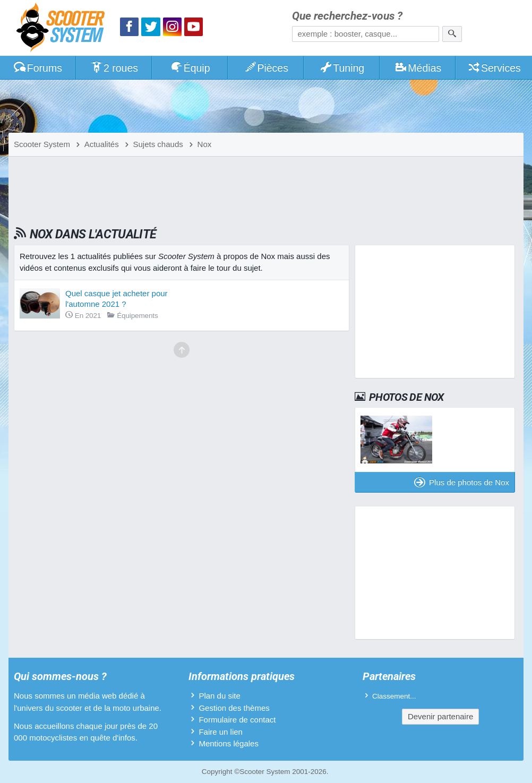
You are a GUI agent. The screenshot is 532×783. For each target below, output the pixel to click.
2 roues (114, 68)
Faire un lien (221, 732)
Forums (38, 68)
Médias (418, 68)
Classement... (394, 696)
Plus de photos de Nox (462, 482)
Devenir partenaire (440, 716)
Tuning (342, 68)
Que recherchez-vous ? (347, 16)
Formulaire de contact (237, 720)
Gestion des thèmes (234, 708)
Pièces (266, 68)
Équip (190, 68)
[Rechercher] (452, 34)
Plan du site (219, 696)
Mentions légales (229, 743)
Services (494, 68)
